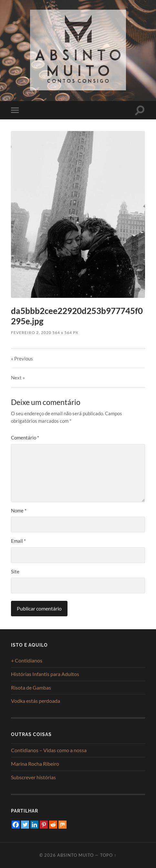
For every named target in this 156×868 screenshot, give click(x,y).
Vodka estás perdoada (36, 701)
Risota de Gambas (31, 687)
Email (18, 541)
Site (15, 571)
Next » (18, 378)
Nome (19, 510)
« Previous (22, 358)
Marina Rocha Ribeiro (35, 764)
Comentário (25, 438)
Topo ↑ (108, 855)
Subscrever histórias (33, 777)
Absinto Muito (75, 855)
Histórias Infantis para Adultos (45, 674)
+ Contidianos (27, 660)
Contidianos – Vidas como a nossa (49, 750)
